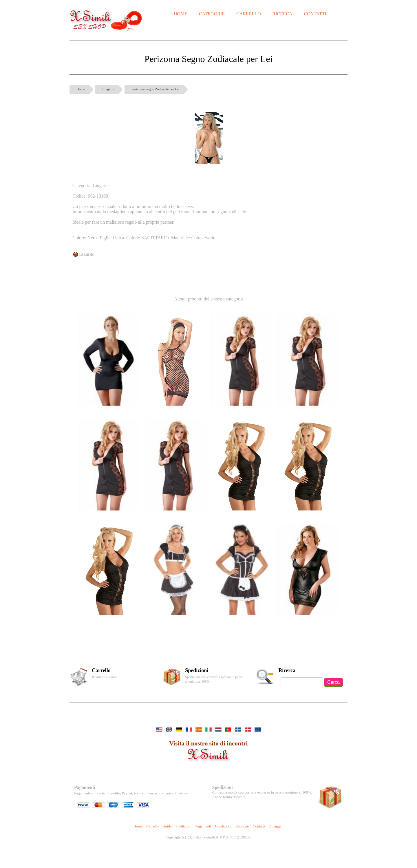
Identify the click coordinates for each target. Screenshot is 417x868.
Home (81, 89)
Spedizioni (184, 826)
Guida (167, 826)
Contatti (259, 826)
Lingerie (108, 89)
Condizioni (223, 826)
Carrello (152, 826)
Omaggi (275, 826)
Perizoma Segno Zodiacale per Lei (156, 89)
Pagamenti (203, 826)
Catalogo (242, 826)
